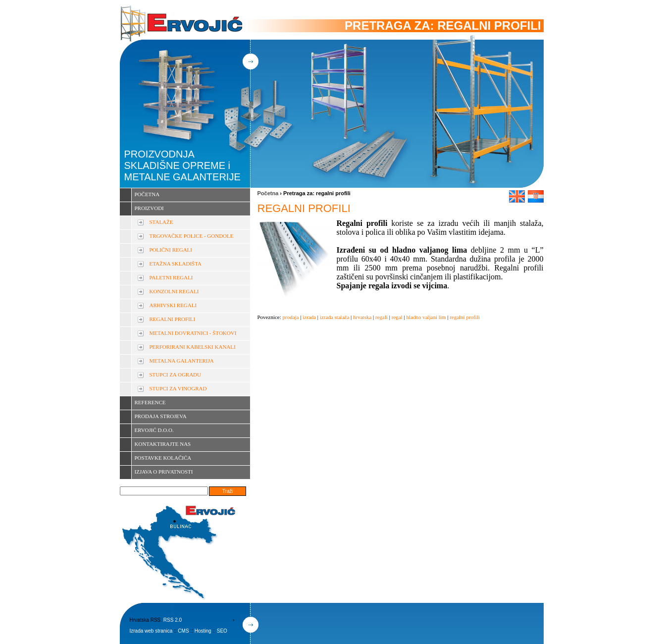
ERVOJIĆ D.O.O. (154, 430)
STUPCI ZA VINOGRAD (178, 388)
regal (397, 317)
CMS (183, 631)
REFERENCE (150, 402)
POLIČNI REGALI (171, 250)
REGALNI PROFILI (173, 319)
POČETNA (147, 194)
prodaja (291, 317)
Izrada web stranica (151, 631)
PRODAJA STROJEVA (161, 416)
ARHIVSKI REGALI (173, 305)
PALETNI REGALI (171, 277)
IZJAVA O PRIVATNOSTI (164, 472)
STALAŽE (161, 222)
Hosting (203, 631)
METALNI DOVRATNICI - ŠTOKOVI (193, 333)
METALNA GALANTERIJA (182, 361)
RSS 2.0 (173, 620)
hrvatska (362, 317)
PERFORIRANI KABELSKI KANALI (193, 347)
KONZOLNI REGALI (174, 291)
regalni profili (465, 317)
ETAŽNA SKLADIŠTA (176, 264)
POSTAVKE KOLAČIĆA (163, 458)
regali (382, 317)
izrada (309, 317)
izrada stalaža (335, 317)
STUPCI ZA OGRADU (176, 375)
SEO (222, 631)
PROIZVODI (149, 208)
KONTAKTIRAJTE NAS (163, 444)
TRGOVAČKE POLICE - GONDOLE (192, 236)
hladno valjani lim (426, 317)
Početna (268, 193)
